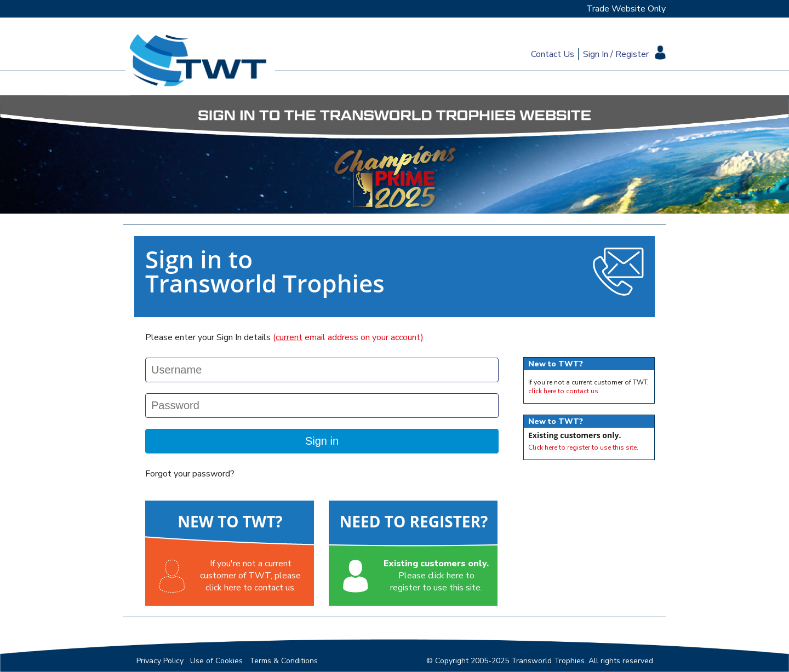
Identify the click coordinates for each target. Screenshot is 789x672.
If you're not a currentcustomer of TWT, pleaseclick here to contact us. (250, 576)
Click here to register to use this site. (583, 447)
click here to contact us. (564, 391)
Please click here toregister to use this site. (436, 576)
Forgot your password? (190, 474)
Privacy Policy (160, 661)
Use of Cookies (216, 661)
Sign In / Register (616, 54)
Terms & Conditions (284, 661)
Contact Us (553, 54)
